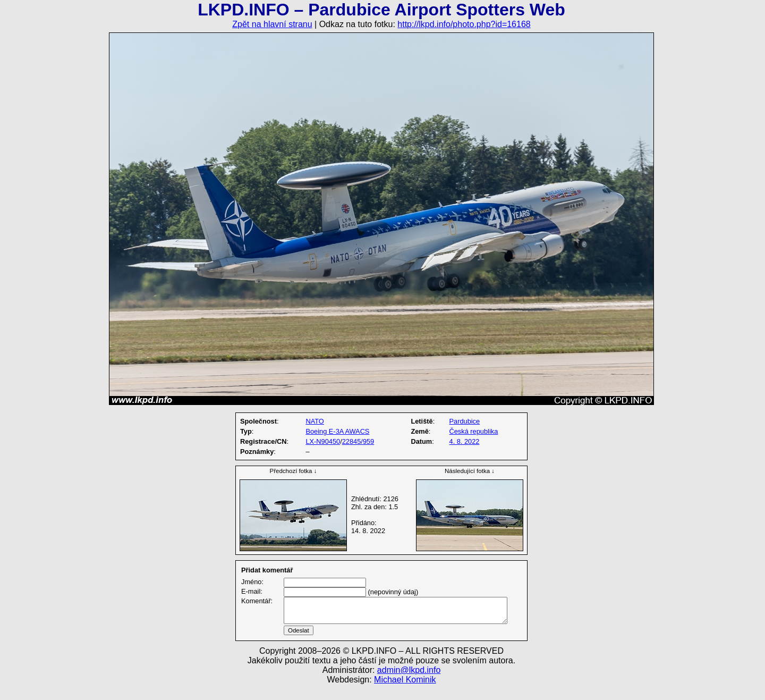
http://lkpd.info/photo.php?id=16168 (464, 24)
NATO (314, 421)
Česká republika (474, 431)
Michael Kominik (405, 692)
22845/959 (358, 441)
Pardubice (465, 421)
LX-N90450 (323, 441)
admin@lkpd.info (409, 683)
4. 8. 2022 (465, 441)
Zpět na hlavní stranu (272, 24)
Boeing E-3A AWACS (337, 431)
